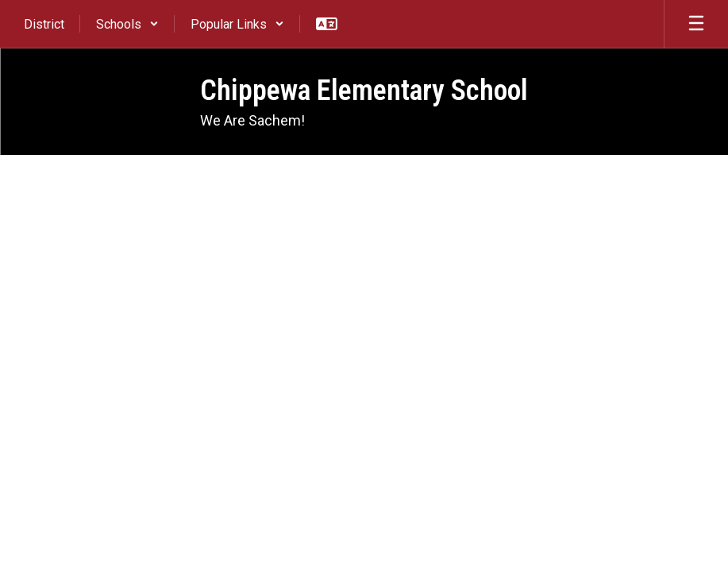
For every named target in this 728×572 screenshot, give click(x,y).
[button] (127, 24)
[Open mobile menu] (696, 24)
